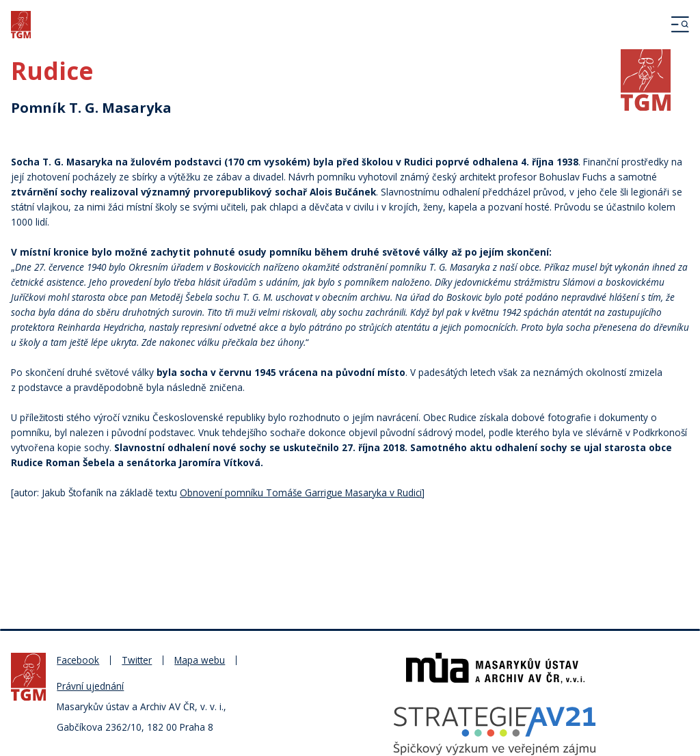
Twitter (137, 660)
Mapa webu (200, 660)
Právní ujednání (90, 686)
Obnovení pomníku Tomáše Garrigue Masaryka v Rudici (301, 492)
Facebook (78, 660)
